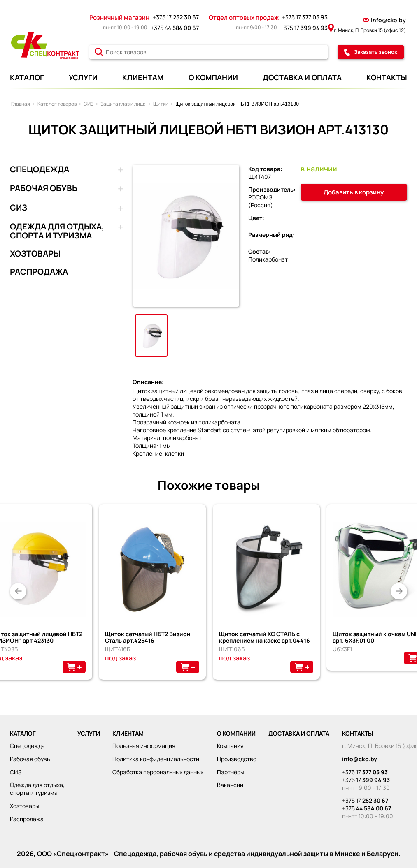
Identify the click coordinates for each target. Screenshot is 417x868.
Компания (230, 746)
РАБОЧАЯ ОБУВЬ (44, 189)
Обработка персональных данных (158, 772)
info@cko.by (384, 20)
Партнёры (231, 772)
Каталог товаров (57, 104)
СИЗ (89, 104)
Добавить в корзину (354, 192)
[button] (18, 591)
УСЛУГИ (83, 77)
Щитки (161, 104)
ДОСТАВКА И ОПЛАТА (302, 77)
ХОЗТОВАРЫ (35, 254)
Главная (21, 104)
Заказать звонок (371, 52)
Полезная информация (144, 746)
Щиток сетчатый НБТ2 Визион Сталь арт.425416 (148, 637)
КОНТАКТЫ (387, 77)
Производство (237, 759)
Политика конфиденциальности (156, 759)
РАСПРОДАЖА (39, 272)
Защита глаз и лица (123, 104)
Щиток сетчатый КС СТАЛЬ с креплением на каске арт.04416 (264, 637)
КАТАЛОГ (27, 77)
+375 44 (175, 28)
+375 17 (176, 17)
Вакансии (230, 785)
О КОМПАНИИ (213, 77)
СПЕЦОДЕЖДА (40, 170)
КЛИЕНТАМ (143, 77)
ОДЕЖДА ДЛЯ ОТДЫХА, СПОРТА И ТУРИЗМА (57, 231)
